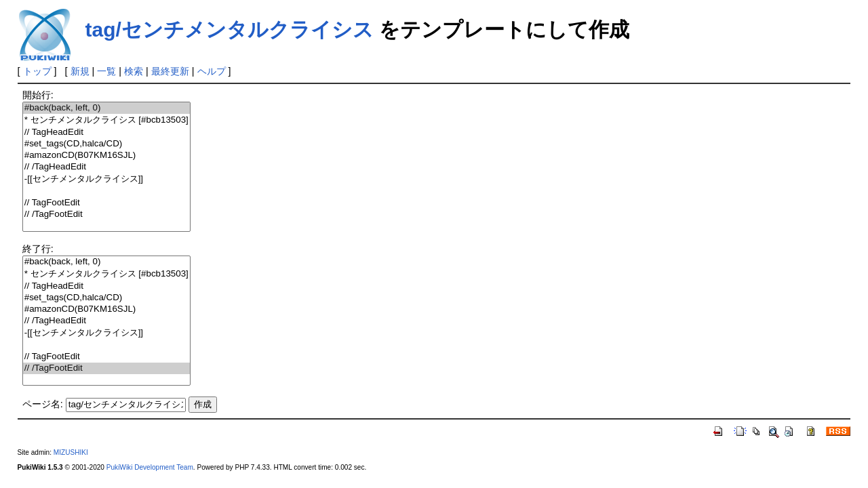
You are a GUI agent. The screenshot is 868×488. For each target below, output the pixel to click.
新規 (80, 71)
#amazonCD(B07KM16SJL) (106, 156)
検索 (134, 71)
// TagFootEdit (106, 203)
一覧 (106, 71)
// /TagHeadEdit (106, 167)
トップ (37, 71)
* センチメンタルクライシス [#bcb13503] (106, 120)
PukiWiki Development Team (150, 467)
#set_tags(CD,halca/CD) (106, 144)
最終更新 (170, 71)
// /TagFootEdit (106, 215)
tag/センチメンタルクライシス (230, 29)
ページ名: (43, 404)
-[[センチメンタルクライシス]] (106, 179)
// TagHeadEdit (106, 133)
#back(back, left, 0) (106, 108)
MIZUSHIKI (71, 452)
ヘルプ (212, 71)
